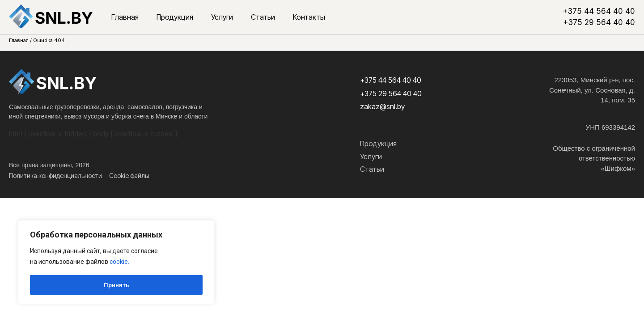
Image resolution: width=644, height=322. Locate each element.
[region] (116, 263)
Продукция (175, 17)
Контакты (309, 17)
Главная (125, 17)
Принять (117, 285)
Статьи (263, 17)
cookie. (119, 263)
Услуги (222, 17)
